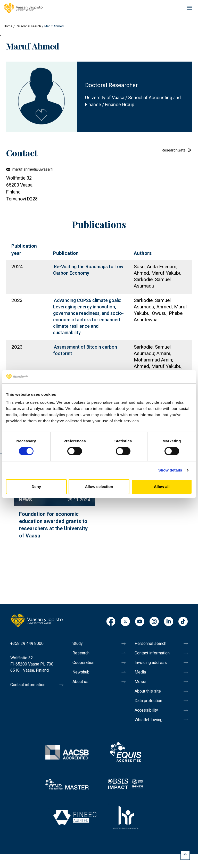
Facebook (111, 622)
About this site (148, 691)
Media (140, 672)
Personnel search (28, 26)
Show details (170, 470)
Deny (36, 487)
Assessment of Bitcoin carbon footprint (85, 350)
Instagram (154, 622)
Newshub (81, 672)
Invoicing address (151, 663)
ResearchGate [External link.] (174, 150)
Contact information (28, 685)
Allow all (162, 487)
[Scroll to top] (185, 855)
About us (80, 682)
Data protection (148, 701)
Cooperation (83, 663)
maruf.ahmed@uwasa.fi (32, 169)
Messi (140, 682)
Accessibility (146, 710)
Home (8, 26)
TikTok (183, 622)
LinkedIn (169, 622)
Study (78, 643)
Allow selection (99, 487)
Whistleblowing (148, 720)
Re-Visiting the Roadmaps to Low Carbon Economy (88, 270)
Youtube (140, 622)
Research (81, 653)
